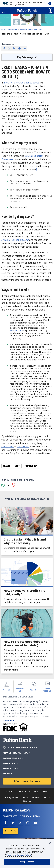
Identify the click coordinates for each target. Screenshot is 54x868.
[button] (4, 11)
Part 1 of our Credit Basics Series (22, 83)
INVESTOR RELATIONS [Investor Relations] (13, 758)
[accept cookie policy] (27, 862)
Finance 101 (31, 466)
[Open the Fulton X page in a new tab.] (20, 823)
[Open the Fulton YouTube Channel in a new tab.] (35, 823)
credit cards (8, 446)
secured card (16, 330)
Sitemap (27, 801)
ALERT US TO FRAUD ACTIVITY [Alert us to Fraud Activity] (17, 753)
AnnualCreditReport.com (15, 240)
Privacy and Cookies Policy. (18, 855)
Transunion (8, 159)
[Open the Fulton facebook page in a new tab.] (5, 823)
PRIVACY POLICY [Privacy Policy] (11, 763)
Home (4, 30)
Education (13, 30)
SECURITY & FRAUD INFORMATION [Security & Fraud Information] (22, 747)
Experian (39, 156)
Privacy (35, 797)
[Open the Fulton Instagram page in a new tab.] (28, 823)
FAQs (26, 797)
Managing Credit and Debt (31, 30)
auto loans (23, 446)
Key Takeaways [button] (27, 57)
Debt (17, 466)
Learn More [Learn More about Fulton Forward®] (10, 831)
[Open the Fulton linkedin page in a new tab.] (13, 823)
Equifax (29, 156)
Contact (47, 797)
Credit (7, 466)
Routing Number (11, 797)
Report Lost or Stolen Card (27, 781)
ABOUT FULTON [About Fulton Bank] (11, 768)
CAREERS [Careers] (8, 773)
